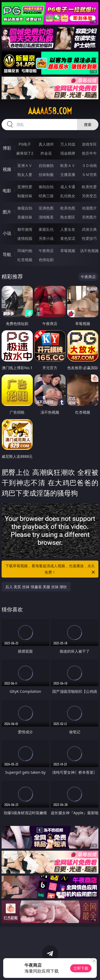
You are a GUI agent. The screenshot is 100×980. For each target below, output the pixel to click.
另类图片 (89, 217)
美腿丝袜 (25, 217)
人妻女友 (68, 229)
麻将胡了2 (25, 153)
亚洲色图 (46, 208)
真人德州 (46, 144)
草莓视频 (68, 251)
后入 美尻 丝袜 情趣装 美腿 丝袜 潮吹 (36, 587)
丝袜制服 (46, 174)
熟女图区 (68, 217)
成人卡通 (68, 187)
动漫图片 (89, 208)
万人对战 (68, 144)
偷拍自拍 (46, 187)
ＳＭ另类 (89, 174)
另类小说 (46, 238)
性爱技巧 (89, 238)
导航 (7, 254)
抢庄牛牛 (89, 153)
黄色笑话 (68, 238)
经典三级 (46, 196)
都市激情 (25, 229)
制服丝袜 (25, 196)
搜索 (88, 124)
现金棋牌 (68, 153)
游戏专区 (89, 144)
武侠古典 (89, 229)
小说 (7, 233)
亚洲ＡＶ (25, 165)
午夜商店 (46, 251)
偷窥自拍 (25, 208)
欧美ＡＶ (68, 165)
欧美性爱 (89, 187)
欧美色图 (68, 208)
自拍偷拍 (46, 165)
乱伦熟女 (68, 196)
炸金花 (46, 153)
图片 (7, 212)
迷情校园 (25, 238)
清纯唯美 (46, 217)
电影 (7, 191)
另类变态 (89, 196)
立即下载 (81, 968)
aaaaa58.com (50, 111)
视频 (7, 169)
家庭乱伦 (46, 229)
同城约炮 (25, 251)
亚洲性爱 (25, 187)
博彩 (7, 148)
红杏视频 (25, 260)
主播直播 (68, 174)
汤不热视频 (89, 251)
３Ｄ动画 (89, 165)
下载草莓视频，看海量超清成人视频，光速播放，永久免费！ (51, 569)
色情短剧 (46, 260)
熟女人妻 (25, 174)
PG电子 (25, 144)
